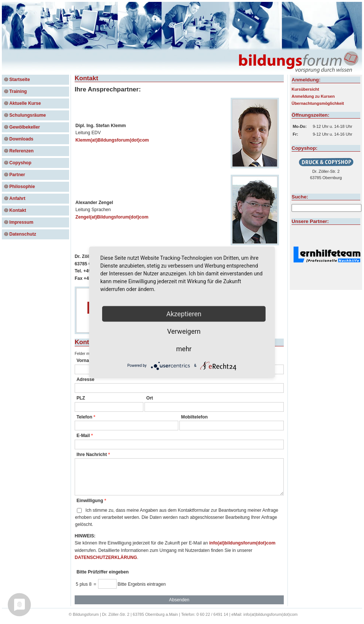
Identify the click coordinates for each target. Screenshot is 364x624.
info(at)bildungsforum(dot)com (242, 543)
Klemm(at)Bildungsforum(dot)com (112, 140)
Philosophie (22, 187)
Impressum (21, 222)
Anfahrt (17, 198)
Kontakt (18, 210)
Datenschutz (23, 234)
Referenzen (22, 151)
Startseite (19, 80)
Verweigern (184, 331)
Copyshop (20, 163)
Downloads (21, 139)
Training (18, 91)
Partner (17, 175)
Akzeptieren (184, 313)
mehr (184, 348)
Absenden (179, 600)
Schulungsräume (28, 115)
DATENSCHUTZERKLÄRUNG (106, 557)
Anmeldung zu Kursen (313, 96)
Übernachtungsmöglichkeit (318, 103)
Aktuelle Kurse (25, 103)
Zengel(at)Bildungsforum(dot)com (112, 217)
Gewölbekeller (25, 127)
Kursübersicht (305, 89)
